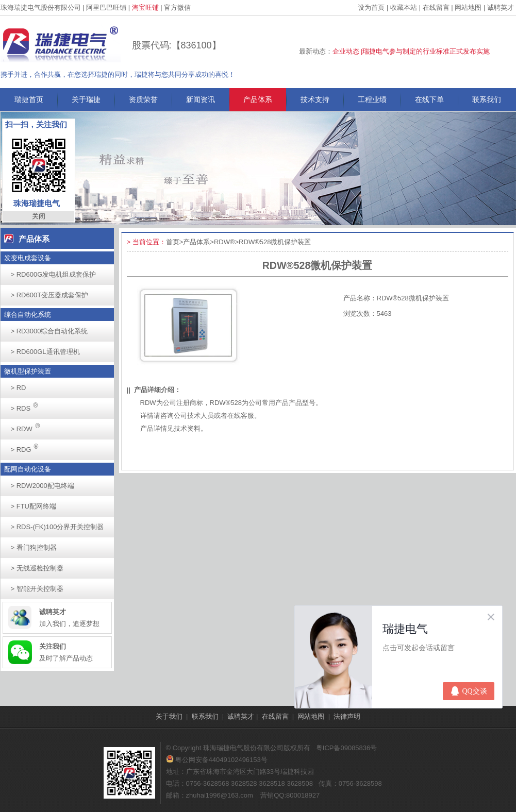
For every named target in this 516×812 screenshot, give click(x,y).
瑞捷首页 (29, 99)
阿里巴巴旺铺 (106, 7)
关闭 (39, 216)
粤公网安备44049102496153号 (217, 760)
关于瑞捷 (86, 99)
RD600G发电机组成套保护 (54, 274)
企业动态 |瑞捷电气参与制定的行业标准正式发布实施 (411, 51)
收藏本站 (404, 7)
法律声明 (347, 716)
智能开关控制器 (37, 589)
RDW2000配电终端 (43, 486)
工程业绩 (372, 99)
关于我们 (169, 716)
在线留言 (436, 7)
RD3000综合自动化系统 (49, 331)
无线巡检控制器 (37, 568)
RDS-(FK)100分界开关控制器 (57, 527)
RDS (27, 405)
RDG (28, 446)
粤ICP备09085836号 (347, 748)
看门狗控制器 (34, 547)
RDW (28, 426)
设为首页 (371, 7)
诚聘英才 (501, 7)
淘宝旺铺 (145, 7)
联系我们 (487, 99)
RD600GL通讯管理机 (45, 352)
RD (19, 388)
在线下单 (429, 99)
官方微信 (177, 7)
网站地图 (468, 7)
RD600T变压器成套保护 (50, 295)
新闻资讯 (201, 99)
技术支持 (315, 99)
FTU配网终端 (34, 506)
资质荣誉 (143, 99)
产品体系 (258, 99)
